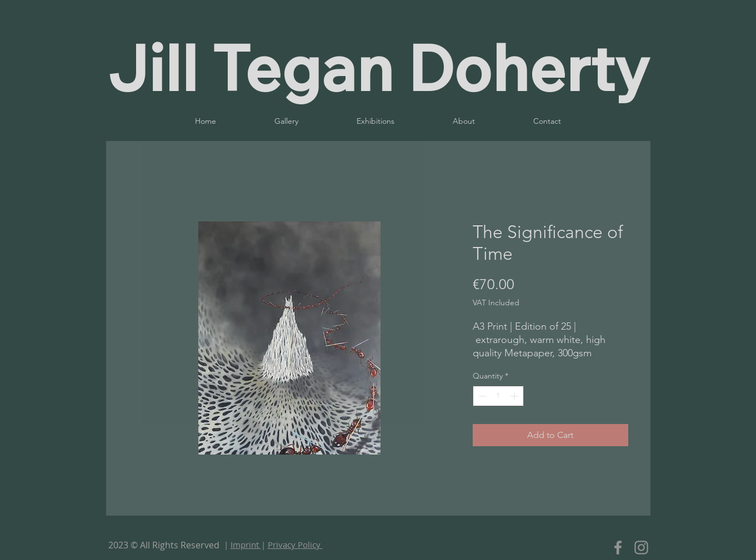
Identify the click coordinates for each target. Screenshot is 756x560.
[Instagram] (641, 548)
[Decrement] (481, 396)
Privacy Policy (295, 544)
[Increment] (515, 396)
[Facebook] (618, 548)
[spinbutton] (498, 396)
